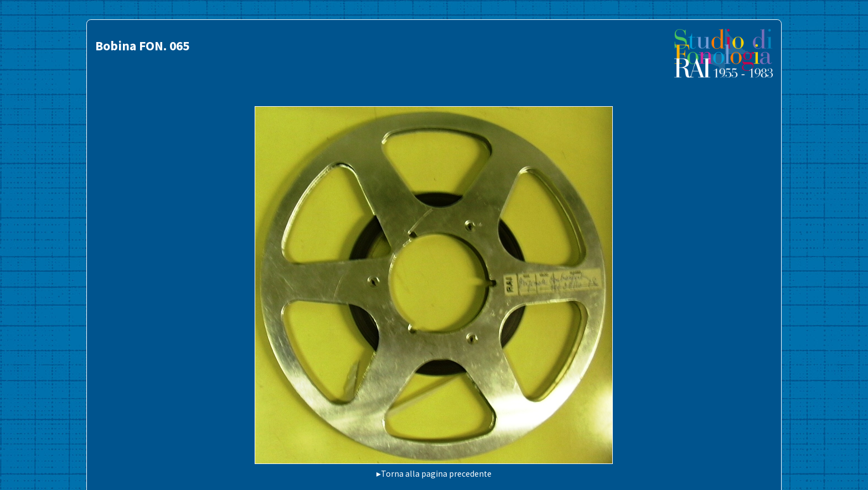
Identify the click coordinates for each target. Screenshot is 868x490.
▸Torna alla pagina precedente (434, 474)
